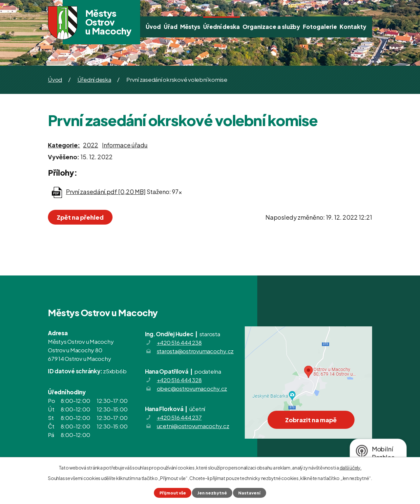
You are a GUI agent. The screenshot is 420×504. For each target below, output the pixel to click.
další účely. (351, 468)
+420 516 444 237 (179, 417)
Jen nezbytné (212, 493)
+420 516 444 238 (179, 342)
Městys (190, 27)
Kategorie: (64, 145)
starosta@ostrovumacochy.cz (195, 351)
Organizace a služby (271, 27)
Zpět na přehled (80, 217)
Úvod (153, 27)
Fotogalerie (320, 27)
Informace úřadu (125, 145)
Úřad (171, 27)
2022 (91, 145)
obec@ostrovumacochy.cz (192, 388)
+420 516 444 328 (179, 380)
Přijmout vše (173, 493)
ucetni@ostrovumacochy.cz (193, 426)
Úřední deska (221, 27)
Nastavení (249, 493)
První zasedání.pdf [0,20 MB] (106, 192)
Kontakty (353, 27)
